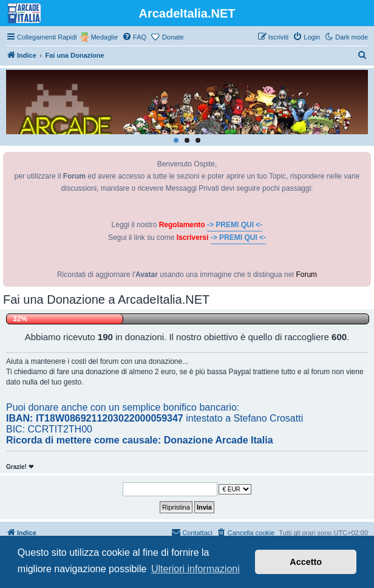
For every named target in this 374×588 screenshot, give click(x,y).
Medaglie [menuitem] (104, 37)
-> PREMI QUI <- (235, 225)
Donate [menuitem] (173, 37)
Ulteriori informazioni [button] (195, 569)
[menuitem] (134, 37)
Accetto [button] (306, 562)
